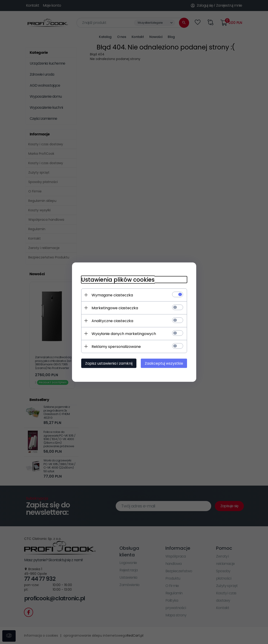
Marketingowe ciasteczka (115, 308)
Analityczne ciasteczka (112, 321)
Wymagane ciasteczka (112, 295)
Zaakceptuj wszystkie (164, 363)
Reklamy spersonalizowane (116, 346)
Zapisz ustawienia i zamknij (109, 363)
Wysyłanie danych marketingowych (124, 333)
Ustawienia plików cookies (118, 279)
